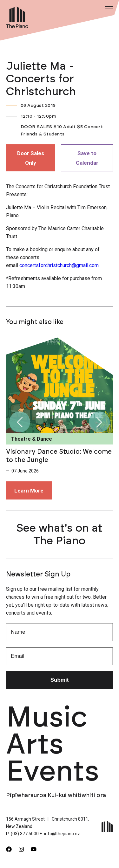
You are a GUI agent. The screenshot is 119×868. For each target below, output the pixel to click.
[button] (20, 422)
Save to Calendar (87, 158)
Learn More (29, 491)
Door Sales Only (31, 158)
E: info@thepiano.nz (60, 834)
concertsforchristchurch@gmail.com (59, 265)
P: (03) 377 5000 (22, 834)
